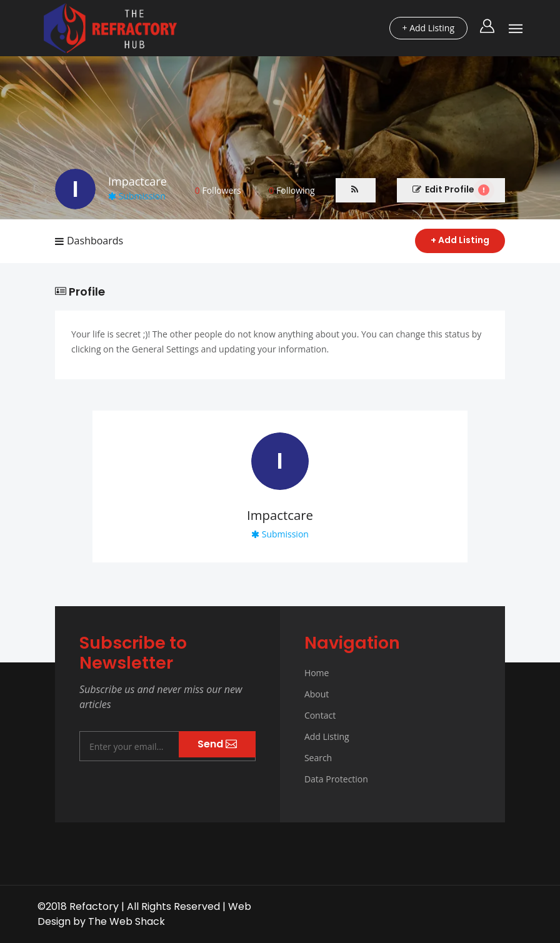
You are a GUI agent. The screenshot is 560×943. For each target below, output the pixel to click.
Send (217, 744)
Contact (320, 715)
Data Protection (336, 779)
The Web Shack (127, 921)
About (317, 694)
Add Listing (327, 736)
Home (317, 673)
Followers (218, 190)
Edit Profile (451, 189)
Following (292, 190)
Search (318, 758)
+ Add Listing (460, 240)
